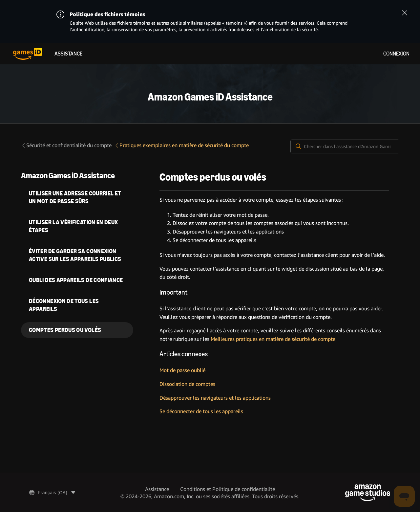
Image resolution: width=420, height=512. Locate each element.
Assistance (68, 54)
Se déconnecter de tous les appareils (201, 411)
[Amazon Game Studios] (368, 493)
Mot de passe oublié (182, 370)
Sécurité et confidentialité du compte (66, 145)
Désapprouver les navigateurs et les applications (215, 398)
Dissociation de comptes (187, 384)
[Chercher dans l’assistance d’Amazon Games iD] (345, 146)
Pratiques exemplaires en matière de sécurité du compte (181, 145)
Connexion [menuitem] (396, 54)
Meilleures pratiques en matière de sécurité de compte (273, 339)
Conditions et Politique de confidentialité (228, 489)
